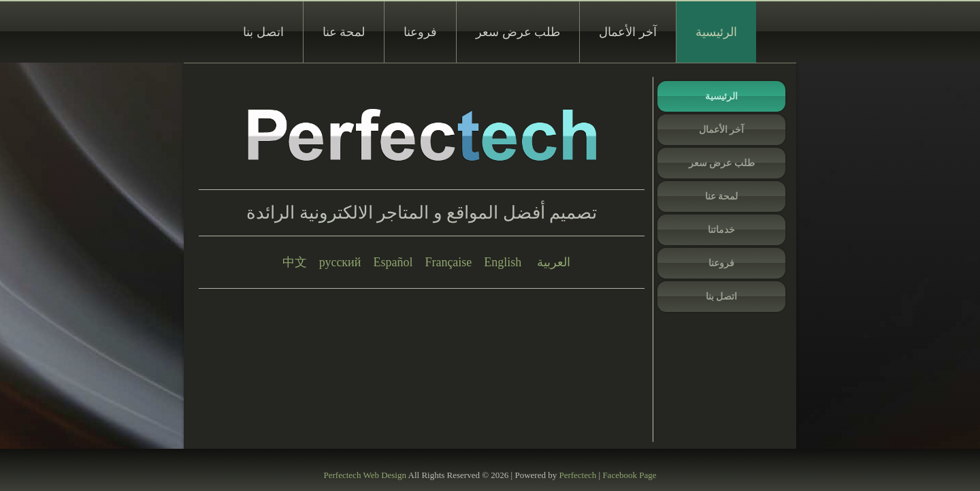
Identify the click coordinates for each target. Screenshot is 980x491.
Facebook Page (629, 475)
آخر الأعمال (628, 32)
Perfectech (343, 475)
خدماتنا (721, 230)
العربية (554, 262)
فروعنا (420, 32)
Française (448, 262)
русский (340, 262)
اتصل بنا (263, 32)
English (503, 262)
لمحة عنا (344, 32)
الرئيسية (716, 32)
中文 (295, 262)
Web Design (385, 475)
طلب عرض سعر (518, 32)
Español (393, 262)
